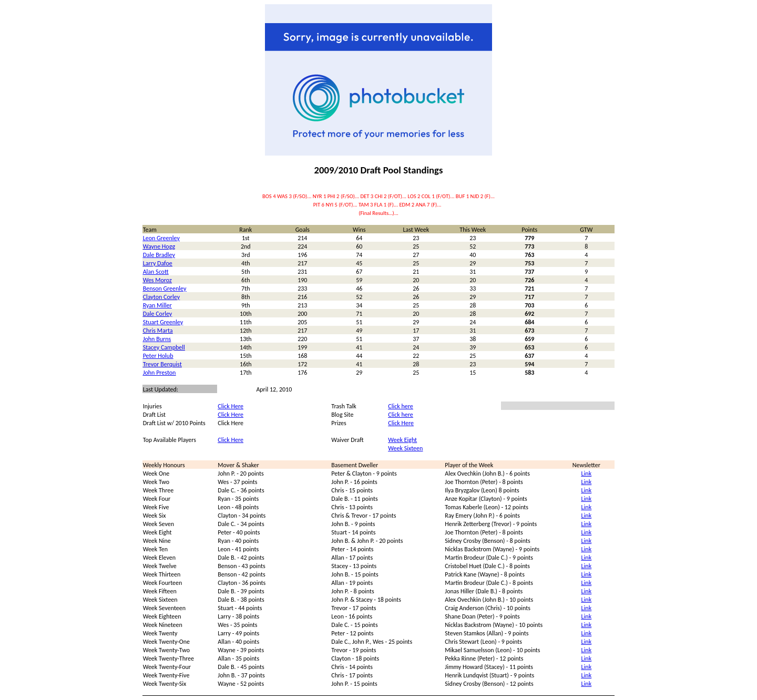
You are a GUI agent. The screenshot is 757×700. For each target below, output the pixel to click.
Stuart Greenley (163, 322)
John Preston (160, 373)
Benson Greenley (165, 289)
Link (587, 473)
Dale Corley (158, 314)
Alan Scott (156, 272)
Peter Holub (158, 356)
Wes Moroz (157, 280)
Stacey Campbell (164, 347)
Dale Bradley (159, 255)
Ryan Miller (157, 305)
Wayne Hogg (159, 246)
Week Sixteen (405, 448)
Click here (400, 406)
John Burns (157, 339)
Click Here (231, 406)
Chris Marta (158, 331)
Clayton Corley (161, 297)
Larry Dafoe (158, 263)
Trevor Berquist (162, 364)
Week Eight (402, 440)
